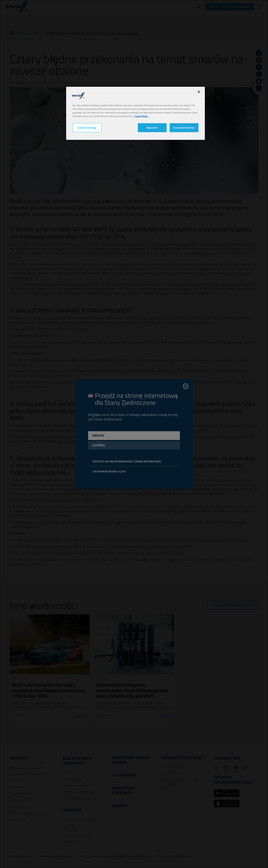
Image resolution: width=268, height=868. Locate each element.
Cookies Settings (87, 128)
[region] (135, 113)
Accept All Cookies (184, 128)
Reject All (152, 128)
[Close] (199, 92)
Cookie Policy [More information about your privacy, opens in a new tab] (141, 116)
